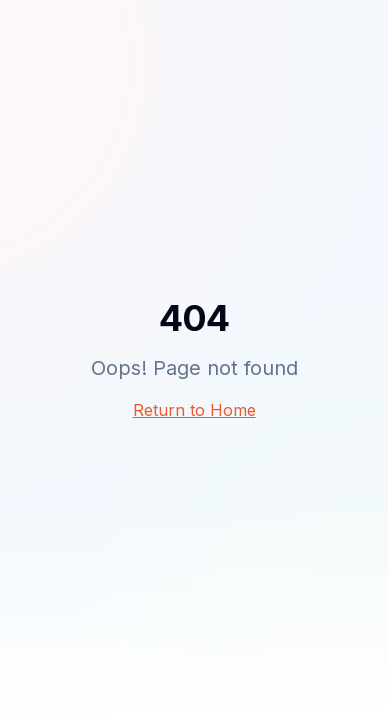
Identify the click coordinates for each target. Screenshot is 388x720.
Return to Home (194, 410)
